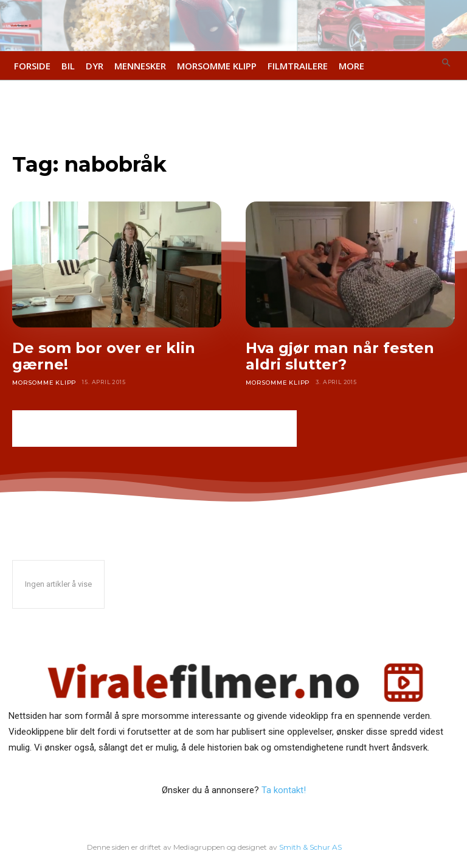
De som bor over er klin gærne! (104, 356)
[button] (447, 64)
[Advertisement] (154, 429)
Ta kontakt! (284, 789)
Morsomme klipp (42, 382)
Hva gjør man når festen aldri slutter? (340, 356)
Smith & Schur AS (311, 846)
